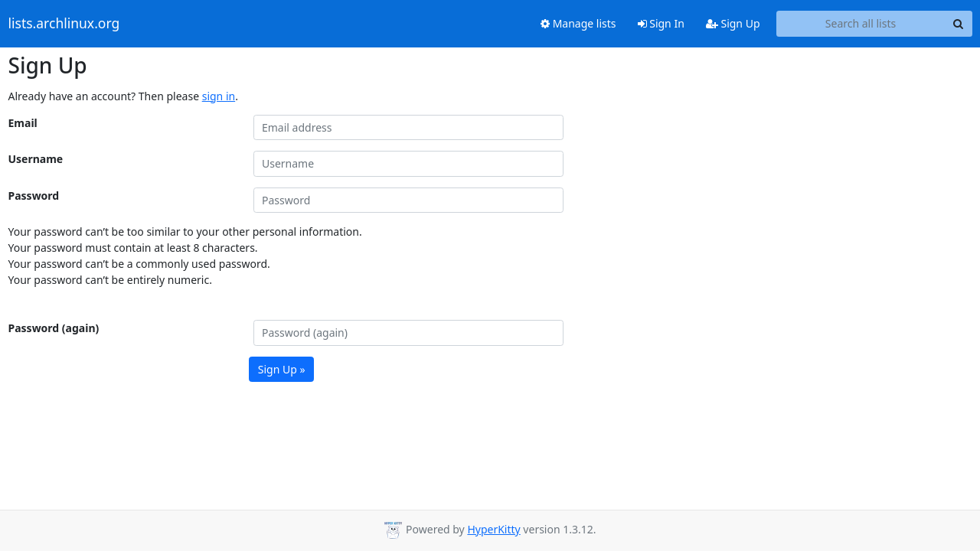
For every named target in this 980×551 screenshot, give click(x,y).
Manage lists (578, 23)
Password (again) (54, 328)
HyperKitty (493, 529)
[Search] (959, 24)
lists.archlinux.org (64, 24)
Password (34, 196)
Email (23, 123)
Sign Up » (282, 369)
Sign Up (733, 23)
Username (36, 159)
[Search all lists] (861, 24)
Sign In (661, 23)
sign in (219, 96)
